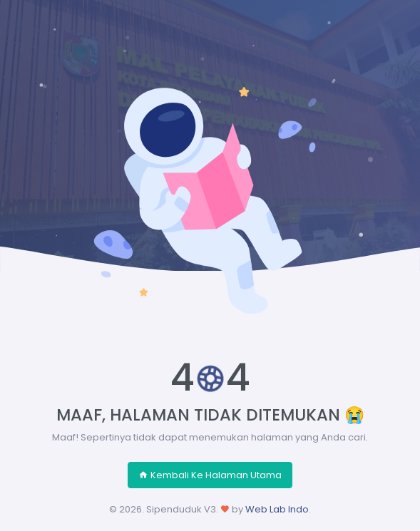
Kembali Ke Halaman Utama (210, 475)
